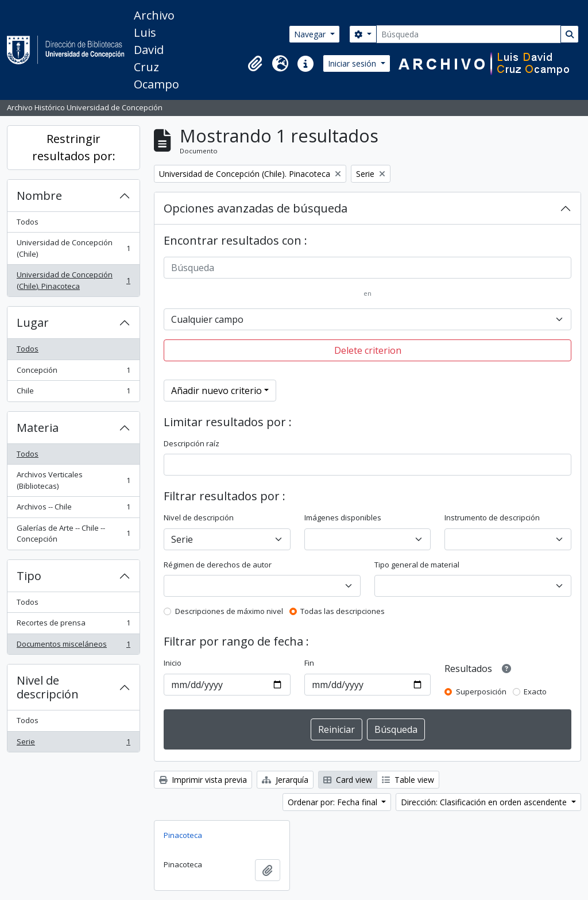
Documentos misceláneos (73, 646)
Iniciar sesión (353, 63)
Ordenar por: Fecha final (334, 802)
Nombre (39, 196)
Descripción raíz (192, 443)
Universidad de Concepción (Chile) (73, 248)
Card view (348, 780)
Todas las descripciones (343, 611)
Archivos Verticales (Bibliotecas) (73, 480)
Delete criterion (368, 350)
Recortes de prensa (73, 625)
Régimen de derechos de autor (218, 565)
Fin (309, 663)
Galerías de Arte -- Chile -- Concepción (73, 534)
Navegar (311, 34)
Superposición (481, 692)
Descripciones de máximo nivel (229, 611)
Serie (73, 744)
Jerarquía (285, 780)
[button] (255, 64)
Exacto (535, 692)
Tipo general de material (417, 565)
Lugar (33, 322)
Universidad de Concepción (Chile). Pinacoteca (73, 280)
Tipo (29, 576)
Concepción (73, 372)
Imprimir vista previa (203, 780)
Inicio (173, 663)
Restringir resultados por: (74, 147)
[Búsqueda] (469, 34)
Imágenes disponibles (343, 517)
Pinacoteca (183, 835)
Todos (28, 222)
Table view (408, 780)
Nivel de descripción (48, 687)
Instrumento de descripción (492, 517)
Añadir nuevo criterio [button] (216, 391)
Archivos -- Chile (73, 509)
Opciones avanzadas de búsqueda (256, 208)
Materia (38, 428)
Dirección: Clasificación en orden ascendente (485, 802)
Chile (73, 393)
